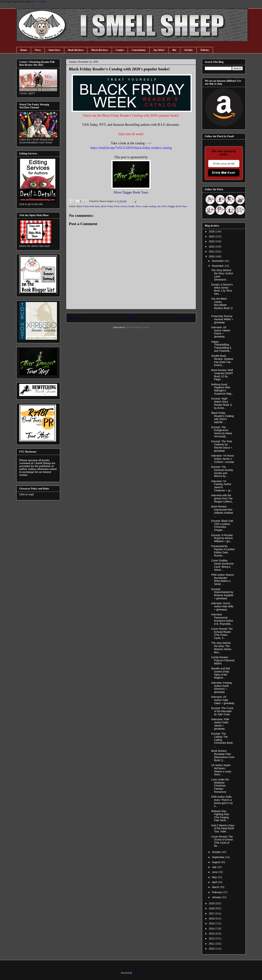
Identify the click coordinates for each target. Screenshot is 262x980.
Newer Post (76, 318)
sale (159, 206)
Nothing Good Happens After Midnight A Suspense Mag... (222, 389)
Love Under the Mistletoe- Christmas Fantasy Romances (220, 786)
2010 (212, 949)
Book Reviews (76, 50)
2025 (212, 232)
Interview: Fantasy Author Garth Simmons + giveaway (222, 687)
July (215, 867)
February (217, 892)
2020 (212, 256)
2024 (212, 236)
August (216, 862)
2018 (212, 908)
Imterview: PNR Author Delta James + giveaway (220, 724)
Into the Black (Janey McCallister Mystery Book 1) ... (222, 305)
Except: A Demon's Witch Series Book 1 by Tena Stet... (222, 289)
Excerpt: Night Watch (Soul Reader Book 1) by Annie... (222, 403)
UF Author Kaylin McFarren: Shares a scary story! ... (221, 770)
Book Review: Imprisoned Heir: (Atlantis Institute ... (222, 511)
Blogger (137, 973)
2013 (212, 934)
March (216, 887)
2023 (212, 241)
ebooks (124, 206)
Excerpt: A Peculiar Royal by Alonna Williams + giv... (222, 538)
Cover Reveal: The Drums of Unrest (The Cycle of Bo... (222, 841)
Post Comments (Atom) (138, 327)
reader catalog (149, 206)
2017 (212, 914)
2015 (212, 923)
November (218, 266)
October (217, 852)
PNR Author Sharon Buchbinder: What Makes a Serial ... (223, 579)
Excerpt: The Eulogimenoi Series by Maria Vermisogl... (222, 432)
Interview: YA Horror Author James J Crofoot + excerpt (223, 459)
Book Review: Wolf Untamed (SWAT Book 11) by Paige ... (222, 375)
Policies (205, 50)
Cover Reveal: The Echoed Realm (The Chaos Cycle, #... (222, 633)
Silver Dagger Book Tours (131, 192)
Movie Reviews (100, 50)
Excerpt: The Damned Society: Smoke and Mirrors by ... (222, 471)
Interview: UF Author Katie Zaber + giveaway (223, 700)
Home (24, 50)
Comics (120, 50)
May (215, 877)
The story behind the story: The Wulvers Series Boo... (221, 648)
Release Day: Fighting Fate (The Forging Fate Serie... (220, 816)
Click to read (26, 494)
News (38, 50)
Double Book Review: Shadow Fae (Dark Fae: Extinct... (222, 360)
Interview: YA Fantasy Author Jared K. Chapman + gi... (222, 486)
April (215, 882)
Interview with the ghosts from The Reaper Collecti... (222, 498)
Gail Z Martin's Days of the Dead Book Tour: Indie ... (223, 829)
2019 (212, 903)
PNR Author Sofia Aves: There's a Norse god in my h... (222, 801)
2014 (212, 929)
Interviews (54, 50)
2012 (212, 939)
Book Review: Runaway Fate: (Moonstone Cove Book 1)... (223, 755)
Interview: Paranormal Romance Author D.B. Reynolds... (222, 619)
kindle (131, 206)
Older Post (187, 318)
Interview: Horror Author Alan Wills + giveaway (222, 606)
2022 (212, 247)
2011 (212, 944)
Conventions (139, 50)
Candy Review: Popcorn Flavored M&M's (223, 660)
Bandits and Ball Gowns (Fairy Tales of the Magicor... (221, 673)
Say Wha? (159, 50)
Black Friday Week (110, 206)
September (218, 857)
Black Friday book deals (88, 206)
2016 (212, 918)
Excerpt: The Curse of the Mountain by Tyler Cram (222, 711)
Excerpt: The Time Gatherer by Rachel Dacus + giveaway (222, 446)
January (217, 897)
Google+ (43, 1)
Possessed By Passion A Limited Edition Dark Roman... (223, 551)
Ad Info (188, 50)
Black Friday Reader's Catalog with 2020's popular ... (223, 417)
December (218, 261)
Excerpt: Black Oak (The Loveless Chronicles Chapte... (222, 525)
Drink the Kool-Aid (224, 173)
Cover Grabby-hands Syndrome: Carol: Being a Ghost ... (223, 565)
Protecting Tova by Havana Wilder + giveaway (222, 319)
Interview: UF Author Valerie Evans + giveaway (221, 332)
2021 (212, 252)
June (215, 872)
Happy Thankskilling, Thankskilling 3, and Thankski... (222, 346)
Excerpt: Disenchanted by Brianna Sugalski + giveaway (222, 594)
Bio (174, 50)
